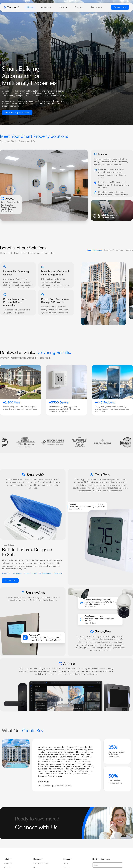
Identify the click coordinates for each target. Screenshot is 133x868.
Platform (63, 7)
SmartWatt (58, 573)
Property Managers (94, 250)
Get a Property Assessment (17, 112)
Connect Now (120, 7)
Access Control (30, 573)
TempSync (17, 573)
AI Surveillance (45, 573)
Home (30, 7)
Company (79, 7)
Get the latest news (101, 859)
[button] (11, 190)
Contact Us (10, 580)
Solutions (46, 7)
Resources (97, 7)
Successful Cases (41, 863)
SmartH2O (7, 573)
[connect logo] (12, 7)
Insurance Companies (114, 250)
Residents (129, 250)
